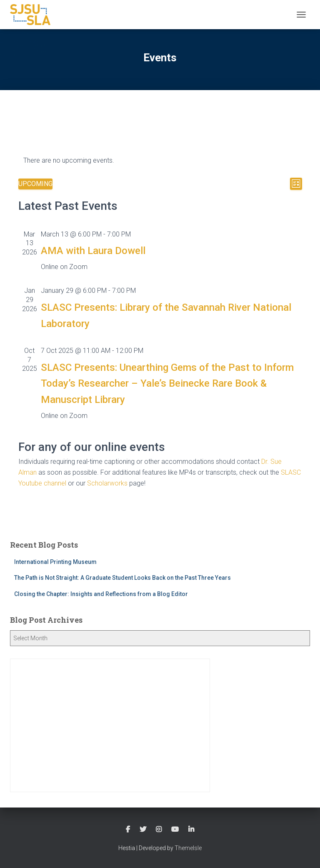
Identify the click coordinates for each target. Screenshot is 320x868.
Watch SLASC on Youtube (175, 830)
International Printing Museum (55, 562)
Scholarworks (107, 483)
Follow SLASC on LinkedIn (191, 830)
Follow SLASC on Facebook (128, 830)
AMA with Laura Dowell (93, 251)
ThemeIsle (188, 848)
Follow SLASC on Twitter (143, 830)
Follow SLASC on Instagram (159, 830)
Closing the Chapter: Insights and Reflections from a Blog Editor (101, 594)
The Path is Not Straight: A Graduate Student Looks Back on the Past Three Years (122, 578)
